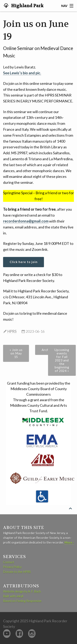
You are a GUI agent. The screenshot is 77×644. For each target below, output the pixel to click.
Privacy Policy (12, 567)
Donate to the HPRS (17, 572)
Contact (9, 562)
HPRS (12, 331)
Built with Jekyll (13, 596)
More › (69, 542)
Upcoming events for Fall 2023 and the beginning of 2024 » (62, 360)
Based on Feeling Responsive (22, 601)
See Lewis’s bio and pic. (22, 73)
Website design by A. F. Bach (22, 591)
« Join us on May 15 (16, 353)
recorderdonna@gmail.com (26, 221)
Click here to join (24, 262)
